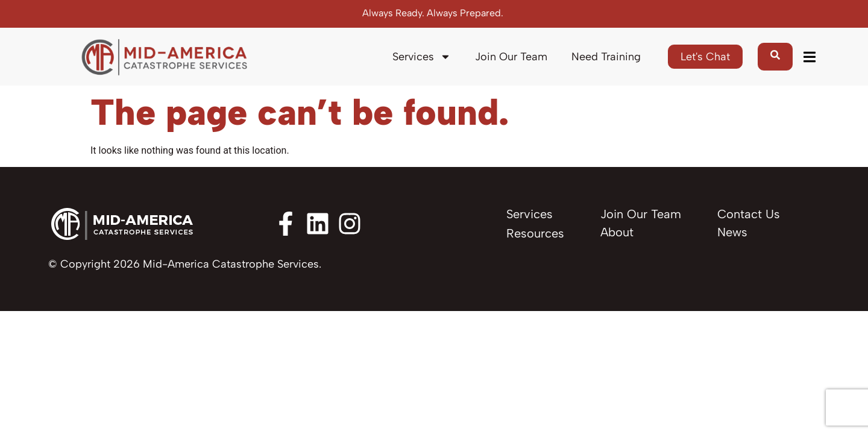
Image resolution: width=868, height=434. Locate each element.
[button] (809, 57)
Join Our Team (511, 57)
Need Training (606, 57)
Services (422, 57)
